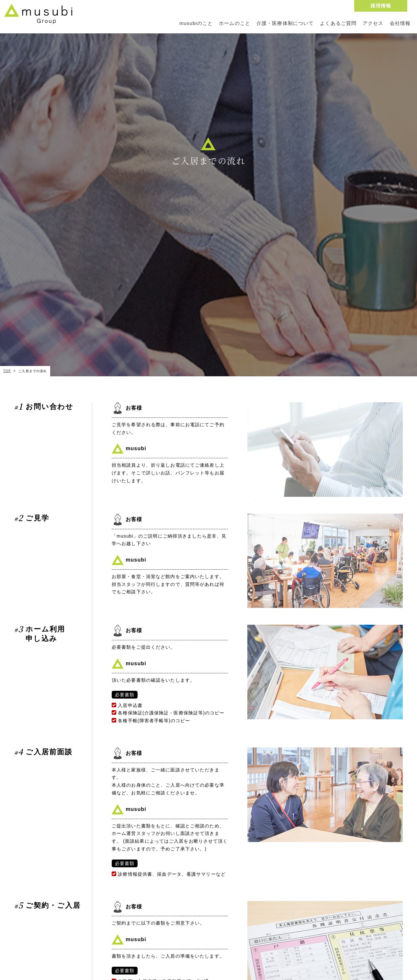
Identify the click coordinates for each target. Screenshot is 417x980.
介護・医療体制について (285, 23)
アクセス (373, 23)
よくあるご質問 (338, 23)
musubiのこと (196, 23)
